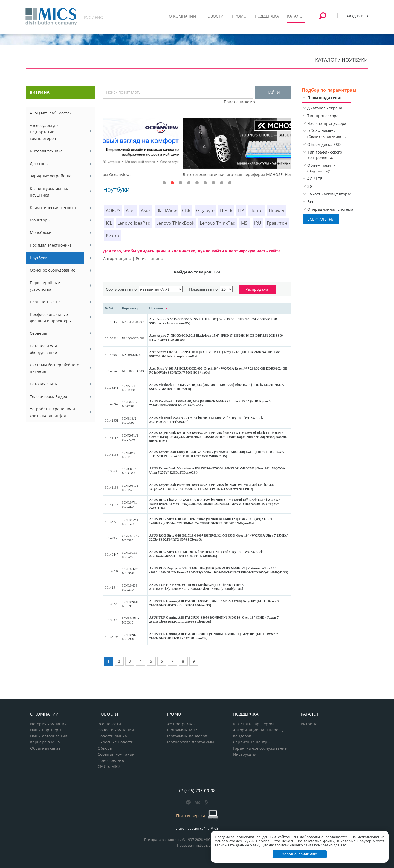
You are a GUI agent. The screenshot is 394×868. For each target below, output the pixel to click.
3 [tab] (181, 183)
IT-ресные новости (116, 742)
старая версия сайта (197, 828)
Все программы (180, 724)
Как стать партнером (253, 724)
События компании (116, 754)
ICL (109, 223)
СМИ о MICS (109, 766)
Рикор (113, 236)
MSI (245, 223)
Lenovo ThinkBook (175, 223)
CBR (186, 210)
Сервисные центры (252, 742)
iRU (258, 223)
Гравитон (277, 223)
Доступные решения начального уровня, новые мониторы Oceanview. (171, 175)
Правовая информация (197, 845)
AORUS (113, 210)
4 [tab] (189, 183)
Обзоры (105, 748)
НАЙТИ (273, 92)
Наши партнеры (46, 730)
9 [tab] (230, 183)
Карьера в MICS (45, 742)
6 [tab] (205, 183)
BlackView (166, 210)
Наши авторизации (49, 736)
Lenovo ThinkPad (218, 223)
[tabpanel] (197, 148)
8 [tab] (222, 183)
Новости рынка (112, 736)
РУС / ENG (93, 17)
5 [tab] (197, 183)
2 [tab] (172, 183)
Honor (256, 210)
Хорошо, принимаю (300, 854)
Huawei (276, 210)
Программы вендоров (186, 736)
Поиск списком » (240, 102)
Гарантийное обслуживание (260, 748)
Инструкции (245, 754)
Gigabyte (205, 210)
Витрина (309, 724)
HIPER (226, 210)
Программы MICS (182, 730)
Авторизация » (117, 259)
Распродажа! (257, 289)
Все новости (109, 724)
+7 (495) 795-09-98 (197, 791)
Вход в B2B (357, 16)
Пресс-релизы (111, 760)
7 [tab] (213, 183)
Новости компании (116, 730)
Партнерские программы (189, 742)
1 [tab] (164, 183)
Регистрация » (150, 259)
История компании (48, 724)
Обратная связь (45, 748)
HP (241, 210)
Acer (131, 210)
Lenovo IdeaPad (134, 223)
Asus (146, 210)
